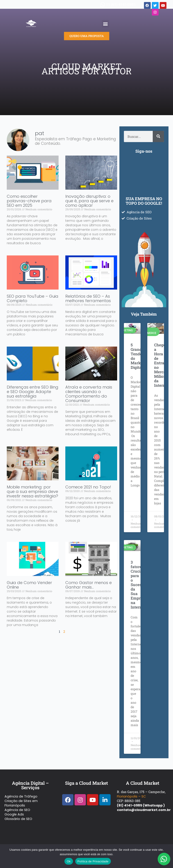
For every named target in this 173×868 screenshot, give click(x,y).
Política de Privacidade (93, 861)
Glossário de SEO (18, 819)
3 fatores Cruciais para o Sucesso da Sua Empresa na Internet (139, 585)
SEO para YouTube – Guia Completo (33, 298)
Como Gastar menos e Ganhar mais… (89, 585)
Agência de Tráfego (21, 796)
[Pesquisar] (158, 136)
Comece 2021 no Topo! (88, 487)
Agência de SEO (17, 810)
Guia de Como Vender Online (29, 585)
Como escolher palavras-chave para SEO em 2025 (29, 201)
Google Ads (14, 814)
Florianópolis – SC (131, 796)
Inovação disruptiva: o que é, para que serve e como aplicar (89, 201)
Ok (69, 861)
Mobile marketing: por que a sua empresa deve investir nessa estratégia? (32, 491)
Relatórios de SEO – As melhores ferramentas (88, 298)
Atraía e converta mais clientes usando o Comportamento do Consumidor (89, 394)
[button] (106, 24)
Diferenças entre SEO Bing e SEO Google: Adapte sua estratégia (33, 392)
